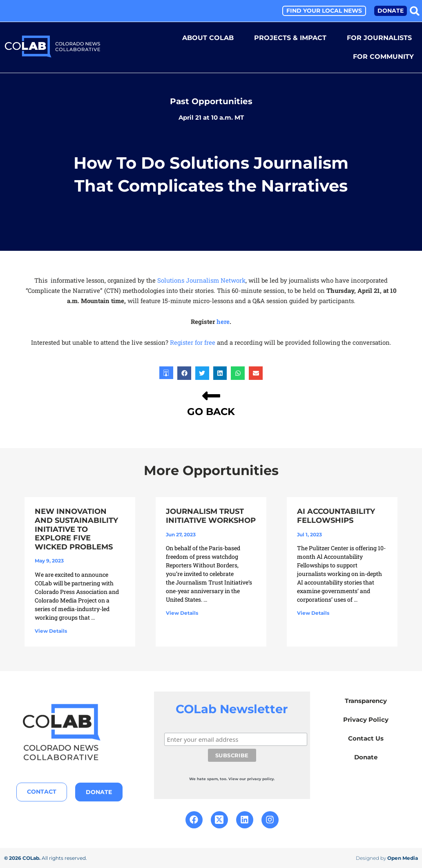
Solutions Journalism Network (201, 280)
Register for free (193, 342)
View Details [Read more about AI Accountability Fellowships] (313, 613)
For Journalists (379, 38)
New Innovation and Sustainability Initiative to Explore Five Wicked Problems (76, 529)
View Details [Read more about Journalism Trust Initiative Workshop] (182, 613)
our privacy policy (260, 778)
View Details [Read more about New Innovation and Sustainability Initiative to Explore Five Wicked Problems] (51, 630)
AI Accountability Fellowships (336, 515)
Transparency (366, 700)
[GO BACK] (211, 395)
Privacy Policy (366, 719)
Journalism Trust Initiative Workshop (211, 515)
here (223, 321)
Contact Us (366, 738)
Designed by (387, 858)
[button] (415, 11)
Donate (366, 757)
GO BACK (211, 411)
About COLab (208, 38)
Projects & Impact (290, 38)
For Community (383, 57)
